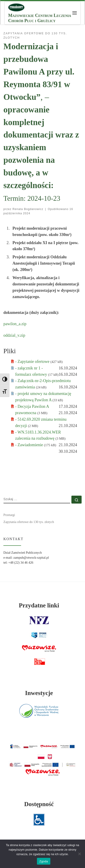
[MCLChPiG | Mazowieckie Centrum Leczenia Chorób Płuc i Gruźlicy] (16, 7)
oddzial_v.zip (14, 335)
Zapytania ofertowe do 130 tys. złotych (29, 522)
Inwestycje (39, 693)
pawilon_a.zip (15, 324)
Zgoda (44, 861)
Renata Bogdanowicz (28, 209)
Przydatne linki (39, 605)
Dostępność (39, 804)
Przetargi (9, 515)
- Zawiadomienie (30, 445)
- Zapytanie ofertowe (33, 362)
